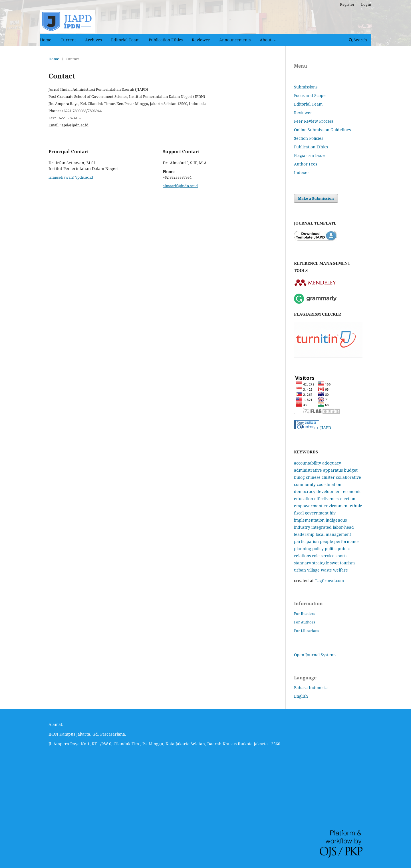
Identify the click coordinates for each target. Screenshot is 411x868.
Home (46, 40)
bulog (299, 477)
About (266, 40)
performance (347, 541)
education (304, 499)
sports (342, 556)
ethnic (356, 506)
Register (347, 4)
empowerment (308, 506)
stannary (303, 563)
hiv (333, 513)
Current (68, 40)
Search (358, 40)
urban (300, 570)
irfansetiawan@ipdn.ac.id (71, 177)
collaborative (348, 477)
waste (326, 570)
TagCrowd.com (329, 581)
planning (303, 549)
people (327, 541)
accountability (308, 463)
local (320, 534)
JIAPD (326, 428)
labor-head (343, 527)
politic (331, 549)
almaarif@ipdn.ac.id (180, 186)
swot (334, 563)
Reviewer (201, 40)
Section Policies (309, 138)
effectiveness (327, 499)
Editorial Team (125, 40)
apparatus (333, 470)
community (305, 484)
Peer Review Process (314, 121)
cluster (328, 477)
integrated (322, 527)
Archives (93, 40)
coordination (329, 484)
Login (366, 4)
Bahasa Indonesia (311, 688)
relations (302, 556)
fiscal (299, 513)
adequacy (332, 463)
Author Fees (306, 164)
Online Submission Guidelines (322, 130)
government (317, 513)
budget (351, 470)
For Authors (305, 622)
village (313, 570)
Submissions (306, 87)
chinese (313, 477)
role (316, 556)
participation (306, 541)
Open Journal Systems (315, 655)
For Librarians (307, 631)
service (328, 556)
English (301, 696)
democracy (305, 491)
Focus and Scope (310, 95)
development (329, 491)
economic (352, 491)
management (338, 534)
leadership (304, 534)
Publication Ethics (166, 40)
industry (302, 527)
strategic (321, 563)
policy (318, 549)
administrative (308, 470)
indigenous (336, 520)
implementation (309, 520)
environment (336, 506)
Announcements (235, 40)
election (348, 499)
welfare (341, 570)
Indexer (302, 172)
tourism (347, 563)
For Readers (305, 613)
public (344, 549)
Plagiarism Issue (309, 155)
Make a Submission (316, 198)
